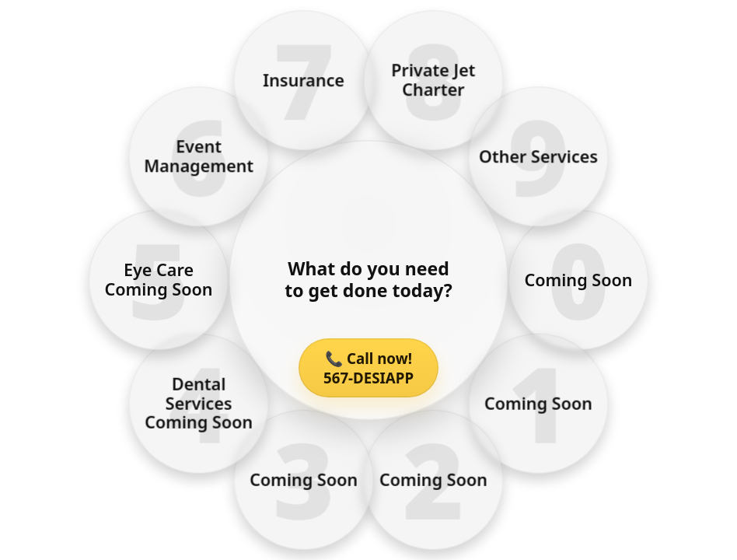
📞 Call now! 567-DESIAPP (368, 368)
